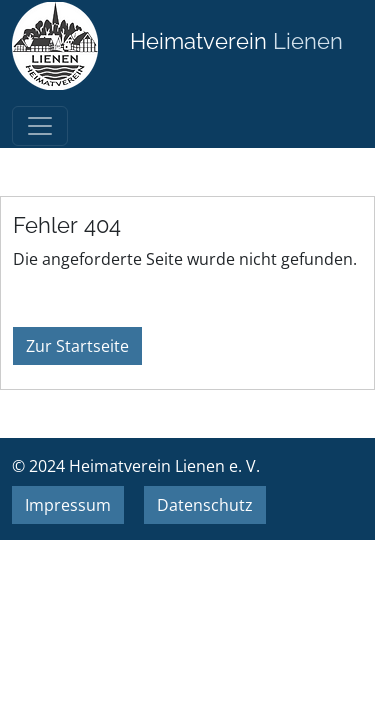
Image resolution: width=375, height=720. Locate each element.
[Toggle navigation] (40, 126)
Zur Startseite (77, 346)
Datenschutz (205, 505)
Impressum (68, 505)
